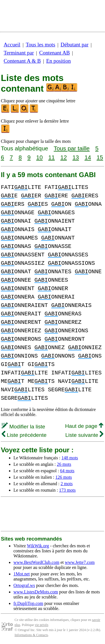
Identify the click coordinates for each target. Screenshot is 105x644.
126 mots (64, 477)
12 (64, 157)
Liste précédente (24, 435)
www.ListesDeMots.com (36, 592)
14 (88, 157)
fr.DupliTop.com (28, 603)
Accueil (12, 45)
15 (100, 157)
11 (51, 157)
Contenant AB (54, 53)
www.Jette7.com (80, 562)
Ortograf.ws (24, 585)
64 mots (67, 471)
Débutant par (74, 45)
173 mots (67, 490)
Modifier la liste (23, 427)
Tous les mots (40, 45)
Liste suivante (84, 435)
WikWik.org (38, 546)
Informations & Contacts (31, 635)
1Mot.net (22, 574)
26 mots (64, 464)
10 (39, 157)
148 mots (70, 458)
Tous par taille (72, 148)
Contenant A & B (22, 61)
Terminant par (19, 53)
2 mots (66, 484)
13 (76, 157)
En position (59, 61)
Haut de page (84, 426)
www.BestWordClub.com (36, 562)
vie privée (41, 625)
